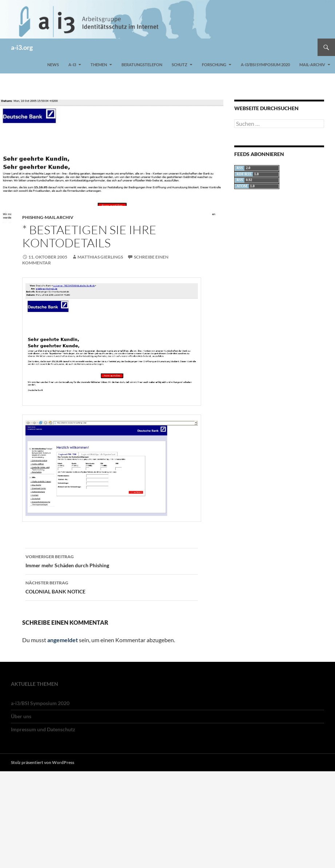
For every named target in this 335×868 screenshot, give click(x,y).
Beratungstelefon (142, 65)
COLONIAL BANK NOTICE (112, 587)
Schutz (180, 65)
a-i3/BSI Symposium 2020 (265, 65)
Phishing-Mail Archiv (48, 217)
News (53, 65)
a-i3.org (22, 47)
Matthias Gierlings (100, 257)
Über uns (21, 716)
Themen (99, 65)
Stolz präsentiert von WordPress (43, 762)
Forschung (214, 65)
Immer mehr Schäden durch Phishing (112, 560)
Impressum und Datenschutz (43, 729)
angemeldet (63, 640)
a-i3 (72, 65)
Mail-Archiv (312, 65)
